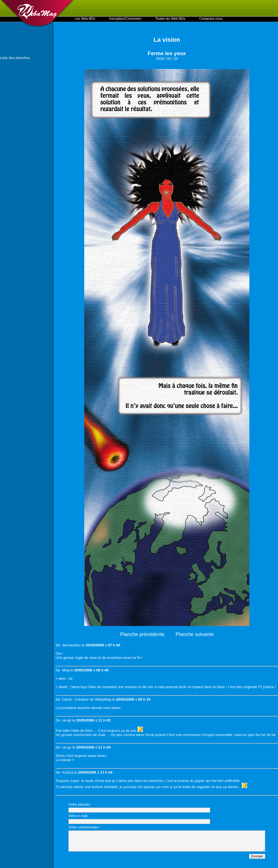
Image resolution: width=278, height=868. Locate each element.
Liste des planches (15, 58)
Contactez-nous (211, 19)
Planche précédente (142, 634)
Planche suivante (195, 634)
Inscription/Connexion (125, 19)
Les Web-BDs (85, 19)
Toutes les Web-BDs (170, 19)
